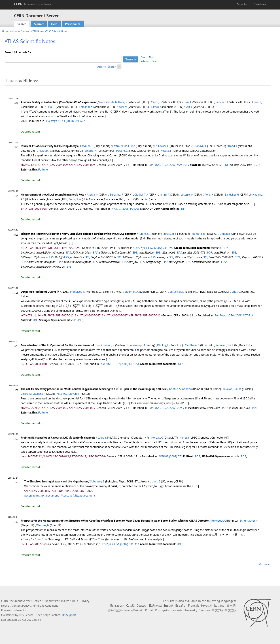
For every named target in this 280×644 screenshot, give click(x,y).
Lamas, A (156, 107)
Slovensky (190, 610)
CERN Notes (37, 31)
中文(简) (217, 610)
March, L (156, 102)
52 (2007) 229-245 (168, 408)
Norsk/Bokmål (134, 610)
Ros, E (188, 102)
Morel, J (184, 438)
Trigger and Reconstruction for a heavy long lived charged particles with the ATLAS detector (78, 234)
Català (130, 606)
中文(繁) (230, 610)
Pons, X (209, 195)
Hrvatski (207, 606)
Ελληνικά (155, 606)
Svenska (204, 610)
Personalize (73, 24)
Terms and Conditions (45, 606)
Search (22, 24)
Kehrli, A (164, 195)
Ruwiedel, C (218, 521)
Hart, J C (130, 199)
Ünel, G (156, 481)
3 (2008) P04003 (126, 209)
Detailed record (30, 132)
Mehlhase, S (192, 345)
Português (162, 610)
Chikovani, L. (162, 146)
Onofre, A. (91, 151)
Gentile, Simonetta (180, 389)
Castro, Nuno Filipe (124, 146)
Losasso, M (187, 195)
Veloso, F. (167, 151)
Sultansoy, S (97, 481)
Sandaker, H (232, 195)
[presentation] (132, 301)
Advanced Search (150, 61)
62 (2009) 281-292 (154, 248)
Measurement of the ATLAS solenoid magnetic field (53, 195)
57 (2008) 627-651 (120, 364)
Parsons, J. (122, 151)
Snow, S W (75, 199)
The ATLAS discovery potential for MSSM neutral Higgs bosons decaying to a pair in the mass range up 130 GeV (94, 389)
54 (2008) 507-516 (234, 315)
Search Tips (147, 57)
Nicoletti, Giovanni (68, 394)
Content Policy (21, 606)
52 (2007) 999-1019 (169, 165)
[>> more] (264, 564)
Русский (176, 610)
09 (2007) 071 (171, 456)
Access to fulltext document (41, 496)
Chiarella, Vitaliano (32, 394)
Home (5, 31)
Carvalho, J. (87, 146)
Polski (149, 610)
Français (194, 606)
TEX (238, 257)
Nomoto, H (198, 234)
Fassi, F (51, 107)
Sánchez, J (222, 102)
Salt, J (189, 107)
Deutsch (142, 606)
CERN (33, 4)
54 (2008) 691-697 (66, 121)
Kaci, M (123, 107)
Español (181, 606)
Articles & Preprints (20, 31)
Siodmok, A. (132, 292)
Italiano (219, 606)
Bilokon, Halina (232, 389)
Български (117, 606)
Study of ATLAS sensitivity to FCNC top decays (49, 146)
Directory (260, 4)
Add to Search (107, 67)
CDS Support (68, 615)
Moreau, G (157, 438)
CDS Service (26, 615)
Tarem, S (144, 234)
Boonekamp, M (136, 345)
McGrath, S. (45, 151)
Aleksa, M (92, 195)
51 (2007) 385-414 (120, 544)
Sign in (242, 4)
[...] (114, 160)
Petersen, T (222, 345)
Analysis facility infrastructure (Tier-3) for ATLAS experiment (59, 102)
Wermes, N (43, 525)
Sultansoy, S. (177, 292)
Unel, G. (236, 292)
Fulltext (43, 170)
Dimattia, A (226, 234)
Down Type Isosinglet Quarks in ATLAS (44, 292)
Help (54, 24)
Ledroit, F (103, 438)
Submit (39, 24)
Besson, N (109, 345)
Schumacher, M (249, 521)
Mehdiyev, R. (78, 292)
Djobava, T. (200, 146)
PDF (226, 165)
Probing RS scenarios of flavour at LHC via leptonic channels (58, 438)
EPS (226, 248)
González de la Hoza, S (113, 102)
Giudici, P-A (141, 195)
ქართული (115, 610)
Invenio (21, 610)
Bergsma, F (116, 195)
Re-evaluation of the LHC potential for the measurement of (60, 345)
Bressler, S (170, 234)
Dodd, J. (233, 146)
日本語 (231, 606)
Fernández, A (87, 107)
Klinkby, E (163, 345)
